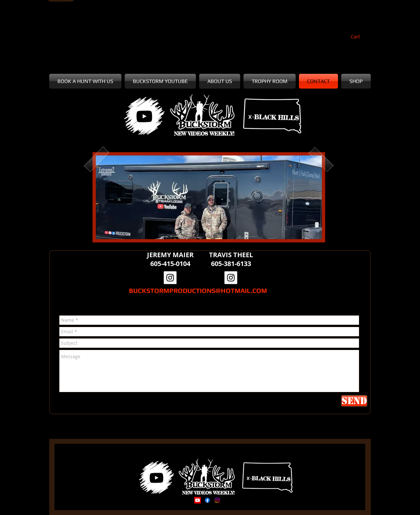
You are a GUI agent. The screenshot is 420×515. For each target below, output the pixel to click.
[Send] (354, 401)
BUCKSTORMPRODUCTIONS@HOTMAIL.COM (198, 290)
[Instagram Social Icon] (170, 278)
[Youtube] (198, 500)
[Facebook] (207, 500)
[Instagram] (217, 500)
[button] (359, 37)
